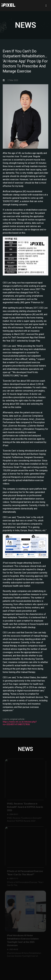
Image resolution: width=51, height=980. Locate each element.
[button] (46, 6)
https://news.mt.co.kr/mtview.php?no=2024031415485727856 (20, 723)
